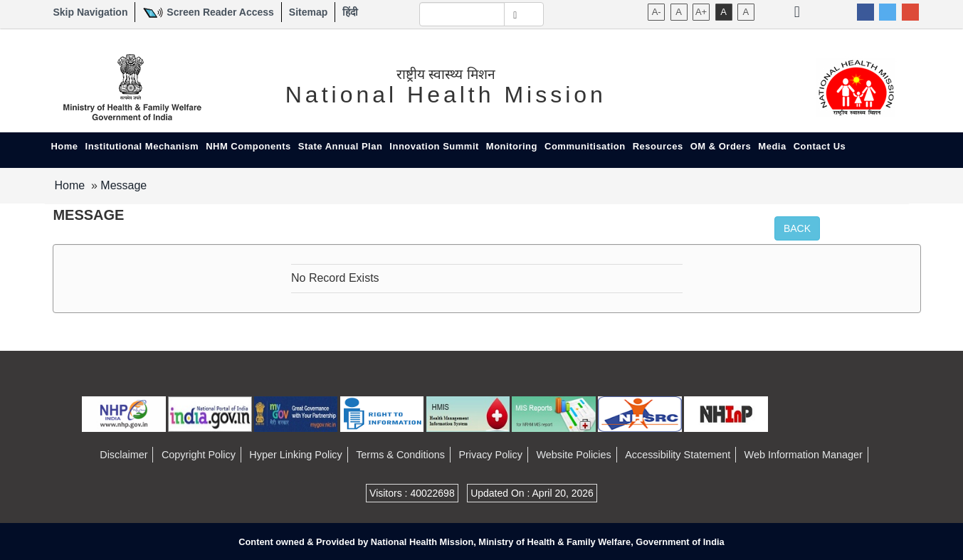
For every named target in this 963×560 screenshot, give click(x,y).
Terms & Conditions (400, 455)
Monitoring (512, 146)
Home (64, 146)
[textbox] (462, 14)
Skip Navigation (90, 12)
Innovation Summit (434, 146)
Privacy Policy (490, 455)
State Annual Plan (341, 146)
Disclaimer (123, 455)
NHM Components (248, 146)
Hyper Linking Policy (295, 455)
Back (797, 228)
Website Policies (573, 455)
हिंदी (350, 12)
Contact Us (820, 146)
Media (772, 146)
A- (657, 12)
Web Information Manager (804, 455)
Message (123, 185)
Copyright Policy (199, 455)
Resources (658, 146)
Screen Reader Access (220, 12)
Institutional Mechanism (142, 146)
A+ (701, 12)
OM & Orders (721, 146)
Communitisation (585, 146)
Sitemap (308, 12)
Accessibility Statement (678, 455)
